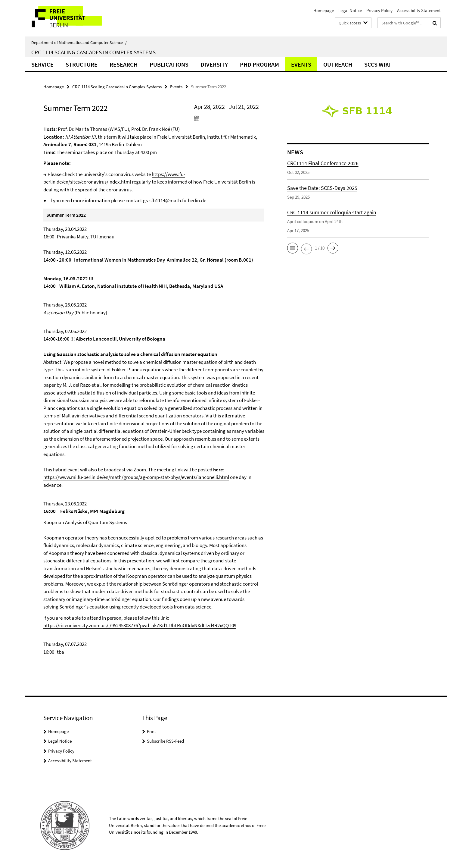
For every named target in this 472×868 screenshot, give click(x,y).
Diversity (214, 64)
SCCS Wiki (377, 64)
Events (301, 64)
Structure (82, 64)
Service (42, 64)
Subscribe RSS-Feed (165, 741)
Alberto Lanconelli (96, 339)
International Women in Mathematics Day (120, 260)
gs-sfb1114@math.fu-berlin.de (175, 200)
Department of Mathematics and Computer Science (79, 42)
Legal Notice (350, 10)
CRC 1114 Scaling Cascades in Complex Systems (93, 52)
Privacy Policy (379, 10)
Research (124, 64)
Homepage (324, 10)
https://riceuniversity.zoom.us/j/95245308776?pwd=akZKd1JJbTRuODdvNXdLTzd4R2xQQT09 (140, 625)
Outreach (338, 64)
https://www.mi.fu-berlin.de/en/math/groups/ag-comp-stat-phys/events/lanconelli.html (136, 477)
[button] (293, 248)
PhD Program (259, 64)
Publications (169, 64)
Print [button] (151, 731)
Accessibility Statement (419, 10)
